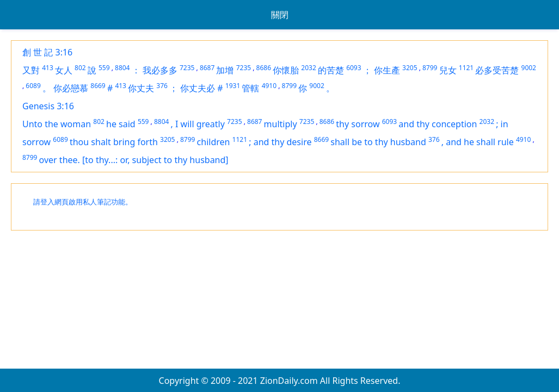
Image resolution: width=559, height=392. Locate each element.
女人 (64, 70)
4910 (269, 86)
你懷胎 (286, 70)
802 (80, 68)
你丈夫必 (198, 88)
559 (104, 68)
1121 (466, 68)
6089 (33, 86)
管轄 (250, 88)
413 (48, 68)
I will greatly (200, 124)
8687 (207, 68)
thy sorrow (358, 124)
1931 (233, 86)
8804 (122, 68)
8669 (98, 86)
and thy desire (283, 142)
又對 (31, 70)
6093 (354, 68)
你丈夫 (141, 88)
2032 (308, 68)
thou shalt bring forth (114, 142)
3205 (410, 68)
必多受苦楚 (497, 70)
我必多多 (160, 70)
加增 (225, 70)
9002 (529, 68)
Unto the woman (57, 124)
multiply (281, 124)
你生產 (387, 70)
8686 (264, 68)
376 (162, 86)
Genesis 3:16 (48, 106)
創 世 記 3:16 (47, 52)
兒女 (448, 70)
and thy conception (438, 124)
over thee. (61, 160)
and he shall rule (480, 142)
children (214, 142)
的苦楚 (331, 70)
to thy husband (395, 142)
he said (121, 124)
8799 (430, 68)
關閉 (280, 15)
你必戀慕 (71, 88)
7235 (187, 68)
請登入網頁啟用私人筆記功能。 (83, 202)
